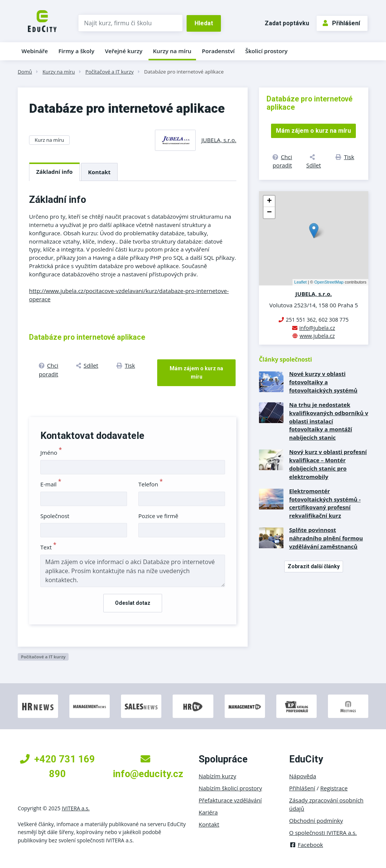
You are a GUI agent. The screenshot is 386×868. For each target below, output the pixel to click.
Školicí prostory (266, 51)
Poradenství (218, 51)
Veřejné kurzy (124, 51)
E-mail (51, 484)
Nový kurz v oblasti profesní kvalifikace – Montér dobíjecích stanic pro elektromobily (328, 464)
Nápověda (303, 776)
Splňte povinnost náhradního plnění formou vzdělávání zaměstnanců (326, 538)
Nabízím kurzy (217, 776)
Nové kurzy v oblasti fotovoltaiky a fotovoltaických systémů (323, 382)
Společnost (55, 516)
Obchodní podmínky (316, 820)
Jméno (51, 452)
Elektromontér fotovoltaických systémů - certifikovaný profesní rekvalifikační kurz (325, 503)
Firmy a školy (76, 51)
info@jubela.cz (317, 328)
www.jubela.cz (317, 336)
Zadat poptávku (287, 23)
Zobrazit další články (314, 566)
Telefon (151, 484)
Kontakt (100, 172)
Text (48, 547)
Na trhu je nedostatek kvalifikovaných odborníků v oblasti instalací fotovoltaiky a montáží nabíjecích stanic (329, 421)
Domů (25, 72)
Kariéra (208, 812)
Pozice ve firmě (158, 516)
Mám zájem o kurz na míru (196, 372)
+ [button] (269, 201)
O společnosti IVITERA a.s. (323, 833)
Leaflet (301, 282)
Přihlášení (341, 23)
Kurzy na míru (172, 51)
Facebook (306, 845)
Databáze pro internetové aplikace (184, 72)
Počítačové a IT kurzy (109, 72)
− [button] (269, 213)
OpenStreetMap (329, 282)
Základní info (54, 172)
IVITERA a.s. (76, 808)
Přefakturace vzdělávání (230, 800)
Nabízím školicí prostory (230, 788)
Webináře (35, 51)
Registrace (334, 788)
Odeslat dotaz (133, 603)
